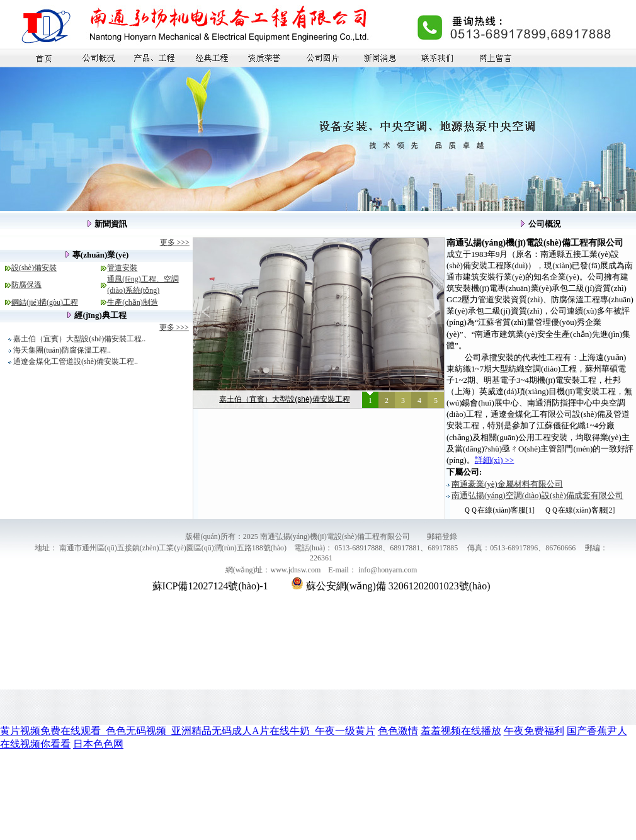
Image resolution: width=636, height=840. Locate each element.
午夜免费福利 (534, 731)
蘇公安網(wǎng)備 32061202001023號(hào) (391, 586)
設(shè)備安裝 (34, 268)
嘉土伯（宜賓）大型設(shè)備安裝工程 (284, 399)
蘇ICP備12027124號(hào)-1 (210, 586)
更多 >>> (175, 242)
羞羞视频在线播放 (461, 731)
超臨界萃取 (520, 698)
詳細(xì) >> (495, 460)
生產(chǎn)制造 (132, 302)
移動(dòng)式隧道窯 (575, 698)
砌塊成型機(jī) (281, 698)
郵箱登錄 (442, 536)
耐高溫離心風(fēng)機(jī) (349, 698)
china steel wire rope (424, 698)
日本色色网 (98, 744)
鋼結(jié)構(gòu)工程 (45, 302)
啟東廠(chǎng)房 (31, 698)
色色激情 (398, 731)
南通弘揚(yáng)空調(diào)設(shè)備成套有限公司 (537, 495)
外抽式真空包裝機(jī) (146, 698)
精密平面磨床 (84, 698)
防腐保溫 (26, 285)
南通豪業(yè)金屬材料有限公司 (507, 484)
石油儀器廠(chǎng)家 (219, 698)
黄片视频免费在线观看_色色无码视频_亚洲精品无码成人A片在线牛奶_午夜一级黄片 (188, 731)
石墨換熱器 (478, 698)
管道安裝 (122, 268)
